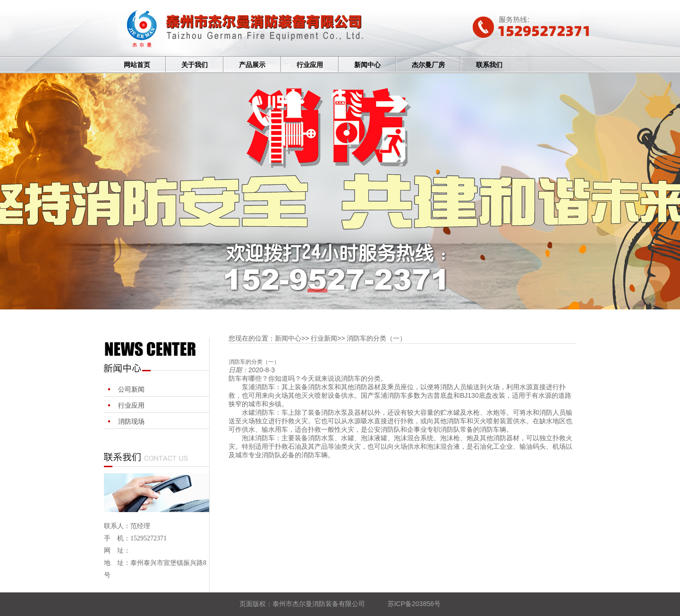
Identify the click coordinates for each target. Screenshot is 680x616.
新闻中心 (367, 65)
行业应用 (310, 65)
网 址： (117, 551)
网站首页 (137, 65)
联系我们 (489, 65)
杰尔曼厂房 (428, 65)
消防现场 (131, 421)
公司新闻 (131, 389)
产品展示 (252, 65)
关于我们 (195, 65)
